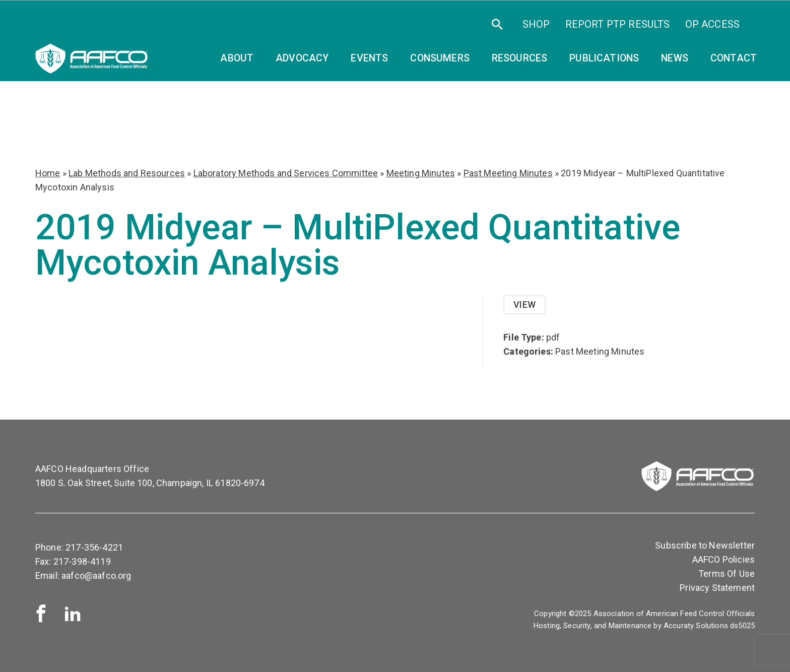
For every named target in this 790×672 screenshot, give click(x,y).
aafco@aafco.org (96, 576)
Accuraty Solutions (696, 626)
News (675, 58)
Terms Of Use (727, 574)
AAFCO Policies (723, 559)
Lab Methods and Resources (127, 173)
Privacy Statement (717, 588)
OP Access (712, 24)
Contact (734, 58)
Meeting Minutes (421, 173)
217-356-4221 (94, 547)
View (524, 305)
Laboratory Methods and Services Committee (286, 173)
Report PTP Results (618, 24)
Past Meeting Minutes (508, 173)
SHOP (536, 24)
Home (48, 173)
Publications (604, 58)
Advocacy (302, 58)
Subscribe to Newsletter (705, 545)
